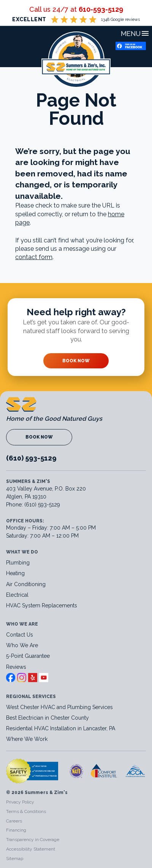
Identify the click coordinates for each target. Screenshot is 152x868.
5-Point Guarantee (28, 656)
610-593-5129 (101, 9)
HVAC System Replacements (42, 605)
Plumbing (18, 563)
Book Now (76, 361)
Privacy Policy (20, 802)
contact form (34, 257)
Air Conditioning (26, 584)
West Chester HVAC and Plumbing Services (59, 707)
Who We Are (22, 645)
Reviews (16, 667)
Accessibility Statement (31, 849)
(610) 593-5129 (31, 458)
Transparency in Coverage (33, 840)
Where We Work (27, 739)
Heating (15, 573)
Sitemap (15, 859)
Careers (14, 821)
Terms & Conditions (26, 811)
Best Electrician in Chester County (48, 718)
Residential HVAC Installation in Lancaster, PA (61, 728)
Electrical (17, 595)
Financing (16, 830)
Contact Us (20, 635)
